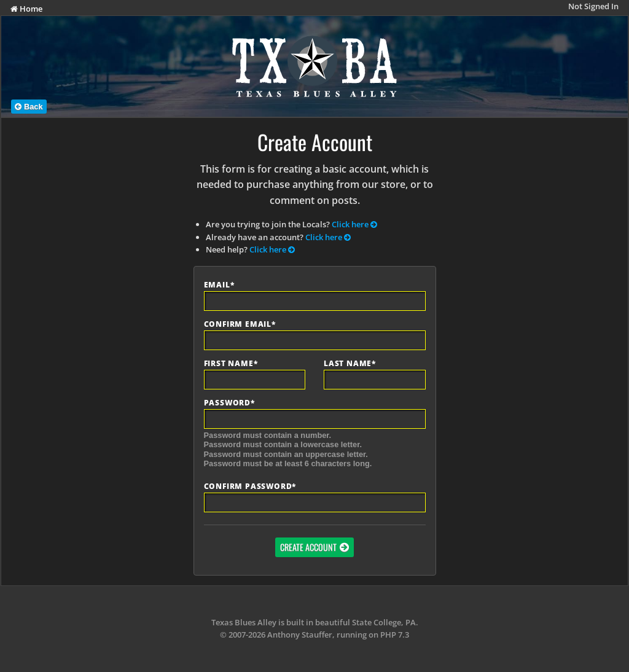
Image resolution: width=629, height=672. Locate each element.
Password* (229, 403)
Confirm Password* (250, 486)
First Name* (231, 364)
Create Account (308, 547)
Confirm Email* (240, 324)
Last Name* (350, 364)
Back (29, 107)
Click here (354, 224)
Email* (219, 285)
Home (26, 9)
